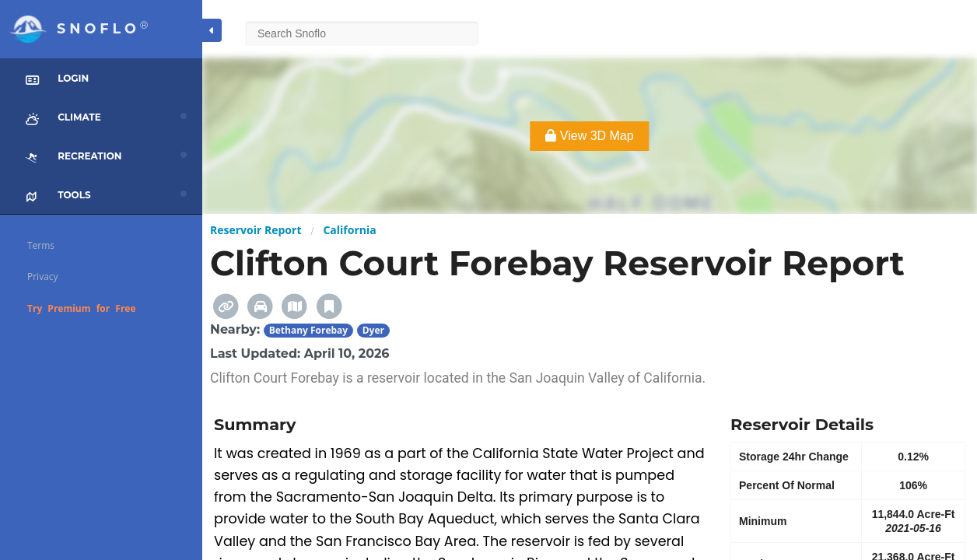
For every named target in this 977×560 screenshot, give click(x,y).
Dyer (373, 330)
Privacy (43, 276)
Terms (41, 245)
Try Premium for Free (82, 308)
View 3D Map (589, 136)
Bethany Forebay (309, 330)
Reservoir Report (256, 230)
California (349, 230)
